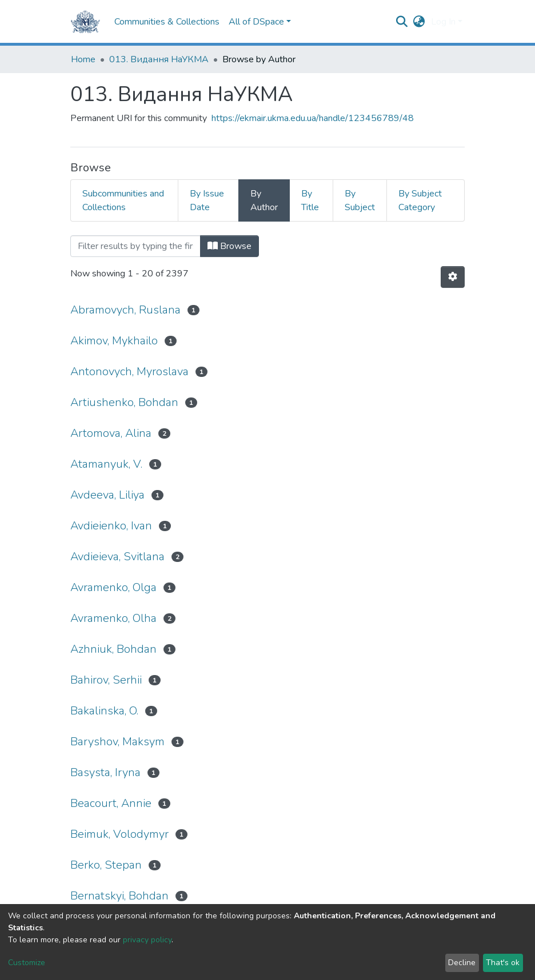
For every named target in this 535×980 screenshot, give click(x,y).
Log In (443, 22)
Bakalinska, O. (104, 711)
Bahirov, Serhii (106, 680)
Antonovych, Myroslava (129, 371)
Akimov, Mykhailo (114, 341)
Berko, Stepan (106, 865)
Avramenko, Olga (113, 587)
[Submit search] (402, 22)
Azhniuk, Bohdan (113, 649)
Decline (462, 963)
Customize (27, 963)
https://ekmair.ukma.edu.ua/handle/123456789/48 (313, 118)
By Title (310, 200)
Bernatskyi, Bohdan (119, 896)
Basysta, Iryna (105, 772)
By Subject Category (420, 200)
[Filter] (135, 246)
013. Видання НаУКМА (159, 59)
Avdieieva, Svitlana (117, 557)
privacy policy (147, 940)
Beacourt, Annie (111, 803)
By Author (264, 200)
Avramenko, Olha (113, 618)
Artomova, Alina (111, 433)
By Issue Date (207, 200)
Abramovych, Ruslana (125, 310)
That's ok (503, 963)
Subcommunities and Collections (123, 200)
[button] (419, 22)
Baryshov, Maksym (117, 742)
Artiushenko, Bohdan (124, 402)
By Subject (360, 200)
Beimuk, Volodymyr (119, 834)
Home (83, 59)
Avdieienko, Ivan (111, 526)
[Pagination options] (453, 277)
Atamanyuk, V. (106, 464)
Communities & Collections (167, 22)
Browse (229, 246)
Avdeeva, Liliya (107, 495)
